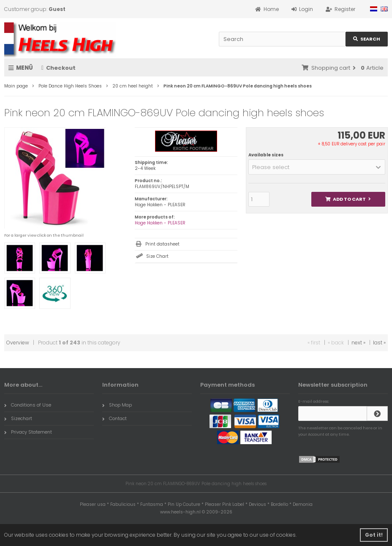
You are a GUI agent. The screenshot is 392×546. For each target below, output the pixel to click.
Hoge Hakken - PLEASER (160, 223)
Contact (114, 418)
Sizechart (18, 418)
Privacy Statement (28, 432)
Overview (18, 343)
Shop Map (117, 405)
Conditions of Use (28, 405)
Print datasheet (162, 244)
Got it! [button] (374, 535)
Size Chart (157, 256)
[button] (317, 167)
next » (358, 343)
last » (379, 343)
